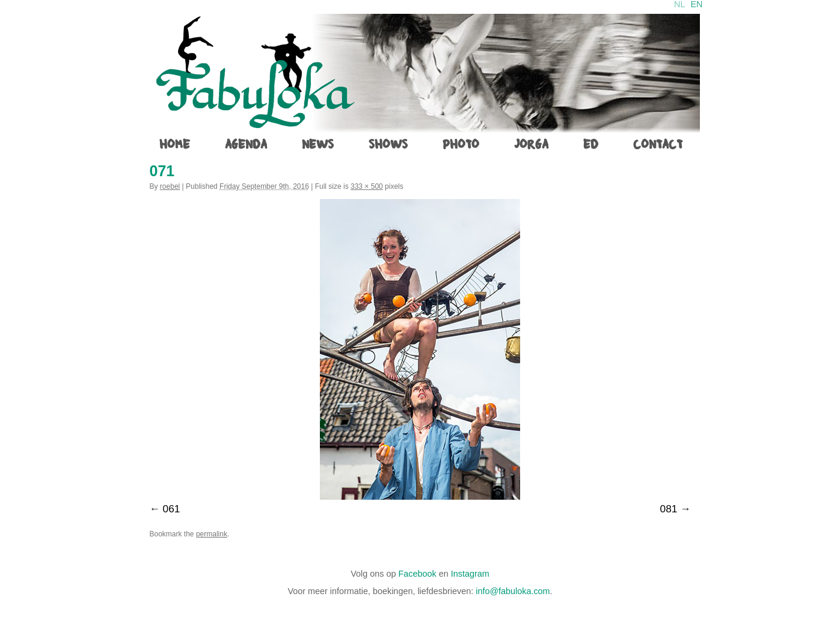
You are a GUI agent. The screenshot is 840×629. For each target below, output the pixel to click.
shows (388, 144)
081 (669, 509)
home (175, 144)
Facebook (418, 574)
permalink (212, 534)
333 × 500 (367, 186)
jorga (531, 144)
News (318, 144)
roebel (170, 186)
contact (658, 144)
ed (591, 144)
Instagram (470, 574)
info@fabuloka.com (513, 591)
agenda (246, 144)
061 (172, 509)
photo (461, 144)
